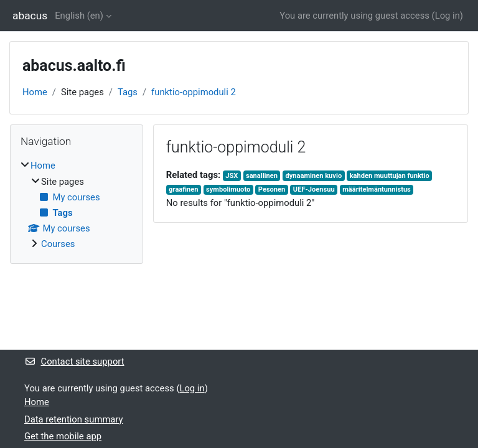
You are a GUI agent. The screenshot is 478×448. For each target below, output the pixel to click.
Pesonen (272, 189)
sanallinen (262, 176)
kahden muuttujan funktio (390, 176)
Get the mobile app (63, 436)
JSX (232, 176)
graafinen (183, 189)
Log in (448, 16)
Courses (58, 244)
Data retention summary (74, 419)
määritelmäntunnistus (377, 189)
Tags (128, 92)
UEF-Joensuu (314, 189)
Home (35, 92)
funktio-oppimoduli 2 (194, 92)
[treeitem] (77, 205)
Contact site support (74, 362)
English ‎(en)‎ (79, 16)
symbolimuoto (228, 189)
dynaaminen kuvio (314, 176)
